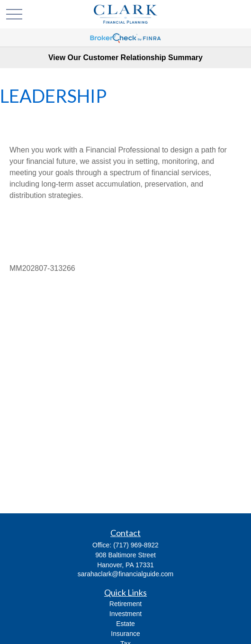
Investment (125, 614)
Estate (125, 624)
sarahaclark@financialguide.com (126, 574)
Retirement (125, 604)
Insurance (125, 634)
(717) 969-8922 (136, 545)
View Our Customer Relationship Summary (125, 58)
